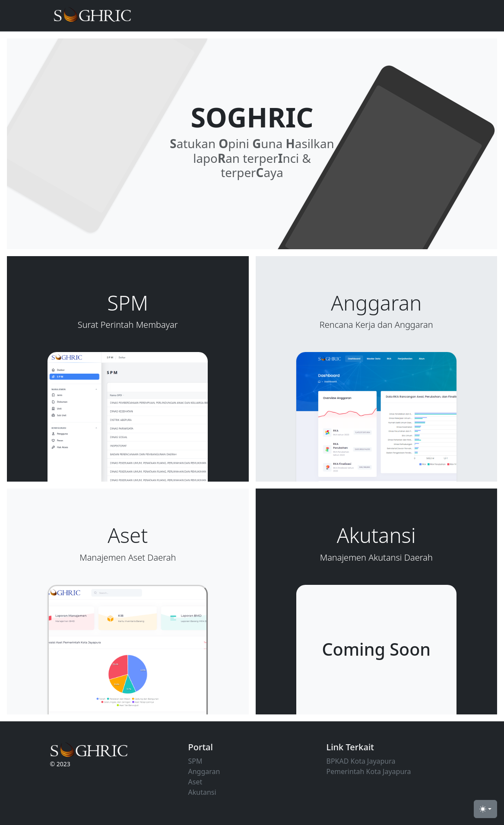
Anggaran (204, 771)
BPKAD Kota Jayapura (361, 761)
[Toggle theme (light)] (485, 809)
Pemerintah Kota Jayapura (369, 771)
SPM (195, 761)
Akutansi (202, 792)
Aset (195, 782)
